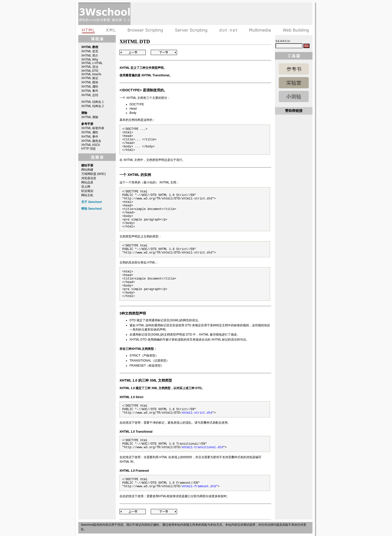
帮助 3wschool (91, 209)
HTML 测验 (294, 96)
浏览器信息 (89, 178)
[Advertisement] (221, 14)
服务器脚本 (191, 30)
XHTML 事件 (90, 91)
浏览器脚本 (145, 30)
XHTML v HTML (92, 63)
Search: (283, 41)
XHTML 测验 (90, 117)
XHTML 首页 (90, 51)
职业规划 (87, 191)
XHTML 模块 (90, 82)
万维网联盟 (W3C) (93, 174)
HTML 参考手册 (294, 69)
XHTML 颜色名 (91, 141)
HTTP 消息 (88, 149)
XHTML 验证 (90, 78)
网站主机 (87, 195)
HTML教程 (89, 30)
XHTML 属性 (90, 87)
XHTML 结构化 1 (92, 102)
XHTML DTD (90, 71)
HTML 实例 (294, 83)
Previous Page (133, 52)
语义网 (86, 187)
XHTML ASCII (90, 145)
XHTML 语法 (90, 67)
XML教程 (111, 30)
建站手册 (295, 30)
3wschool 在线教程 (104, 14)
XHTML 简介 (90, 56)
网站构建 (87, 170)
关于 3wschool (91, 202)
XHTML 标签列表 (93, 128)
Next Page (164, 52)
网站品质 (87, 182)
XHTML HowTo (91, 74)
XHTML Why (90, 60)
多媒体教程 (260, 30)
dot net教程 (228, 30)
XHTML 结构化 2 (92, 106)
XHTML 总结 (90, 95)
